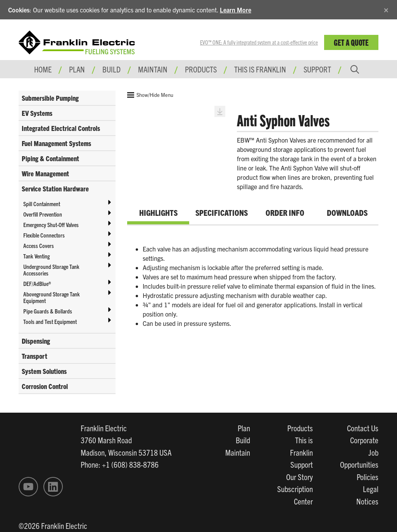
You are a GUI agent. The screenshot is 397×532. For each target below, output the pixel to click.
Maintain (238, 452)
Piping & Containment (50, 158)
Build (243, 440)
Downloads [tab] (347, 212)
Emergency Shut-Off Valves (51, 225)
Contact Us (363, 428)
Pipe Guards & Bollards (48, 311)
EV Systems (37, 113)
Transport (35, 356)
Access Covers (39, 245)
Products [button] (201, 69)
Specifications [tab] (222, 212)
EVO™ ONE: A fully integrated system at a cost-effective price (259, 42)
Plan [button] (77, 69)
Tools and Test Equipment (50, 321)
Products (300, 428)
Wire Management (45, 173)
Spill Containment (42, 204)
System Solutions (44, 371)
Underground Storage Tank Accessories (51, 270)
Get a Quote (351, 42)
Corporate (364, 440)
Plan (244, 428)
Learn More (236, 10)
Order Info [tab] (285, 212)
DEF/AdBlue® (37, 283)
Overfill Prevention (43, 214)
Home (43, 69)
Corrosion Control (45, 386)
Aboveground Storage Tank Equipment (52, 297)
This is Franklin (260, 69)
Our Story (299, 477)
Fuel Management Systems (56, 143)
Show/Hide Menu (150, 95)
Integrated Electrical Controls (61, 128)
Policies (368, 477)
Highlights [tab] (158, 212)
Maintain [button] (153, 69)
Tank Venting (36, 256)
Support (317, 69)
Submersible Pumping (50, 98)
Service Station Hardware (55, 189)
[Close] (386, 9)
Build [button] (111, 69)
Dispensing (36, 341)
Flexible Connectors (44, 235)
